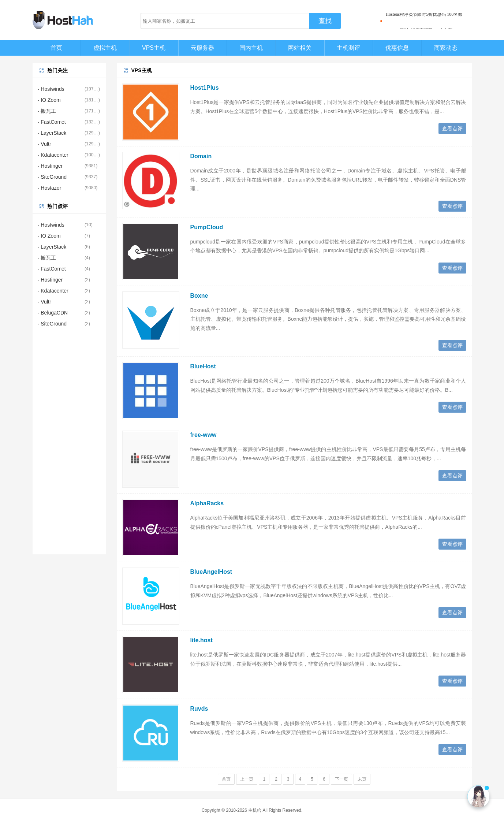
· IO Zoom (49, 100)
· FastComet (52, 122)
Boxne (199, 296)
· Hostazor (50, 188)
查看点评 (452, 129)
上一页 (247, 779)
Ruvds (199, 709)
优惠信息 (397, 48)
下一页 (341, 779)
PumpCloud (207, 227)
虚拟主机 (105, 48)
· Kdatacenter (53, 155)
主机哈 (255, 810)
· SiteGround (53, 177)
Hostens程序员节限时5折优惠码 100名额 (424, 21)
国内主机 (251, 48)
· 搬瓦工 (47, 111)
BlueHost (203, 366)
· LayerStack (52, 133)
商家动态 (446, 48)
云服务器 (202, 48)
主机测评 (348, 48)
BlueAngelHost (211, 572)
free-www (204, 435)
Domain (201, 156)
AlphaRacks (207, 503)
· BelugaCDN (53, 313)
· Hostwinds (51, 89)
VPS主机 (154, 48)
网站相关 (300, 48)
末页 (362, 779)
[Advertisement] (69, 445)
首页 (56, 48)
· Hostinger (51, 166)
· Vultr (45, 144)
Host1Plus (205, 88)
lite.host (201, 640)
